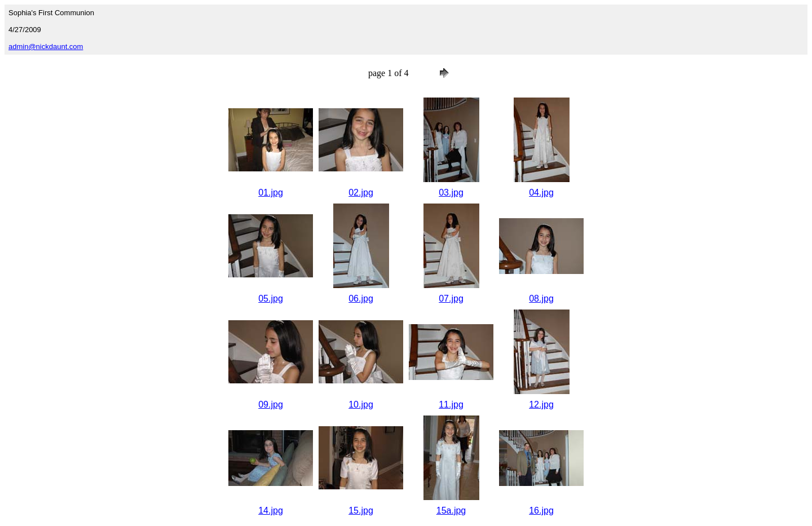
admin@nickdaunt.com (46, 47)
